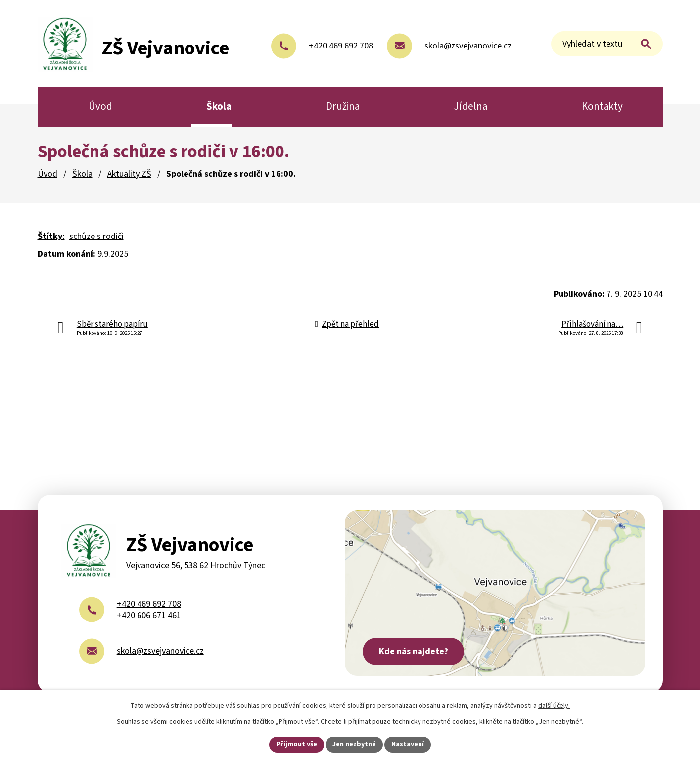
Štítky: (51, 236)
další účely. (554, 706)
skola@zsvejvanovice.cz (160, 651)
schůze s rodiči (96, 236)
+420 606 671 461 (149, 615)
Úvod (47, 174)
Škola (82, 174)
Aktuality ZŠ (129, 174)
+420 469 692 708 (149, 604)
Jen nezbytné (354, 744)
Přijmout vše (297, 744)
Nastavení (408, 744)
